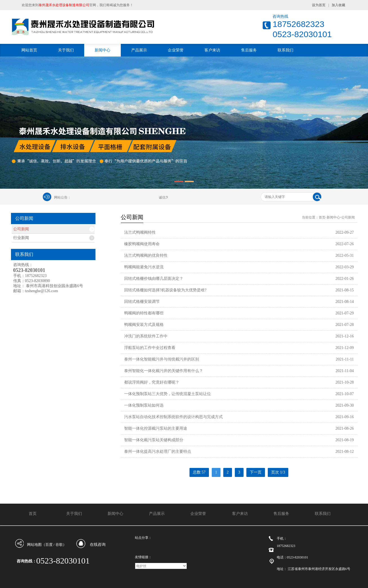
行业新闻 (21, 238)
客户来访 (212, 50)
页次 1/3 (278, 472)
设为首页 (319, 5)
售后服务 (249, 50)
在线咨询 (98, 545)
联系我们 (286, 50)
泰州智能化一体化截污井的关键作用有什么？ (164, 371)
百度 (49, 545)
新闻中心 (102, 50)
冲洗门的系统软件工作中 (146, 336)
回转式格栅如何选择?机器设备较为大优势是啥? (165, 290)
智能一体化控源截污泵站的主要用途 (156, 428)
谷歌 (59, 545)
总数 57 (199, 472)
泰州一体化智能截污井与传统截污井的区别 (162, 359)
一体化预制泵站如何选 (144, 405)
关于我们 (66, 50)
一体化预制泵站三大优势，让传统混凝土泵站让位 (168, 394)
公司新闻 (21, 229)
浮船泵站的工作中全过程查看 (150, 348)
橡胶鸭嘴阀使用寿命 (142, 244)
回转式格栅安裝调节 (142, 302)
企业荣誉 (176, 50)
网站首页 (29, 50)
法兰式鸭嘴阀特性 (140, 232)
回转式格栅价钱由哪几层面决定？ (154, 279)
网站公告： (63, 197)
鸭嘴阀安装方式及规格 (144, 325)
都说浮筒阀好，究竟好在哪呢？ (152, 382)
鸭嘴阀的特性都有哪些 (144, 313)
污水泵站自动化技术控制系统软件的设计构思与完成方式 (173, 417)
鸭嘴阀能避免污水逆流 (144, 267)
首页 (322, 217)
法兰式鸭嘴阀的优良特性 (146, 255)
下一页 (256, 472)
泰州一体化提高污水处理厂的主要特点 (158, 451)
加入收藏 (338, 5)
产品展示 (139, 50)
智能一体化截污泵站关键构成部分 (154, 440)
